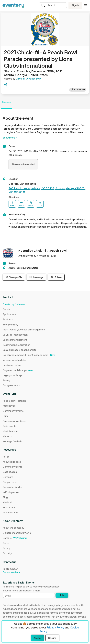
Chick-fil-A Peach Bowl (28, 79)
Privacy (7, 548)
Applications (9, 314)
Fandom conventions (14, 421)
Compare (8, 477)
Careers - (15, 538)
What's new (9, 507)
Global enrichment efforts (17, 533)
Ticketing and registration (16, 345)
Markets (7, 436)
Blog (5, 497)
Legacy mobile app (13, 375)
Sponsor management (15, 340)
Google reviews (11, 385)
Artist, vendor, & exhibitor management (24, 329)
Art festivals (9, 406)
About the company (13, 528)
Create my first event (14, 304)
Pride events (9, 426)
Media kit (8, 502)
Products (8, 319)
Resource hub (10, 512)
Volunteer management (16, 335)
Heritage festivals (12, 441)
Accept (38, 638)
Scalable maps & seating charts (19, 350)
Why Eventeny (10, 324)
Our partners (10, 482)
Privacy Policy (55, 627)
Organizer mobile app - (18, 370)
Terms (6, 543)
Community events (13, 411)
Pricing (6, 380)
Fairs (5, 416)
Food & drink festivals (14, 401)
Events (6, 309)
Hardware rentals (12, 365)
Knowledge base (12, 462)
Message (36, 277)
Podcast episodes (12, 487)
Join (62, 595)
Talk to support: (17, 571)
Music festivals (11, 431)
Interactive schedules (14, 360)
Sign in (75, 5)
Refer (6, 457)
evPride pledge (11, 492)
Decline (52, 638)
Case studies (10, 472)
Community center (13, 467)
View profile (14, 277)
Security (7, 553)
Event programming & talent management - (29, 355)
